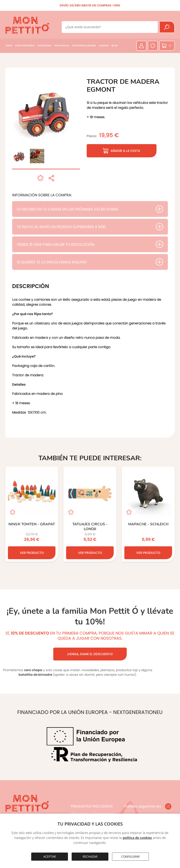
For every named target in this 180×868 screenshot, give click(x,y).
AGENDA (104, 46)
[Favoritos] (153, 46)
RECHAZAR (90, 857)
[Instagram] (168, 806)
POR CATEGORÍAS (25, 46)
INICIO (9, 46)
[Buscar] (167, 27)
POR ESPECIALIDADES (84, 46)
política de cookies (137, 838)
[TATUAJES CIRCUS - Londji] (90, 514)
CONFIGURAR (130, 857)
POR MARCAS (62, 46)
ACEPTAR (50, 857)
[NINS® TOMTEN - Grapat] (32, 514)
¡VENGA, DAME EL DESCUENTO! (90, 654)
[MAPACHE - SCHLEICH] (148, 514)
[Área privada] (141, 46)
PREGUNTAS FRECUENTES (92, 806)
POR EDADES (44, 46)
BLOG (115, 46)
